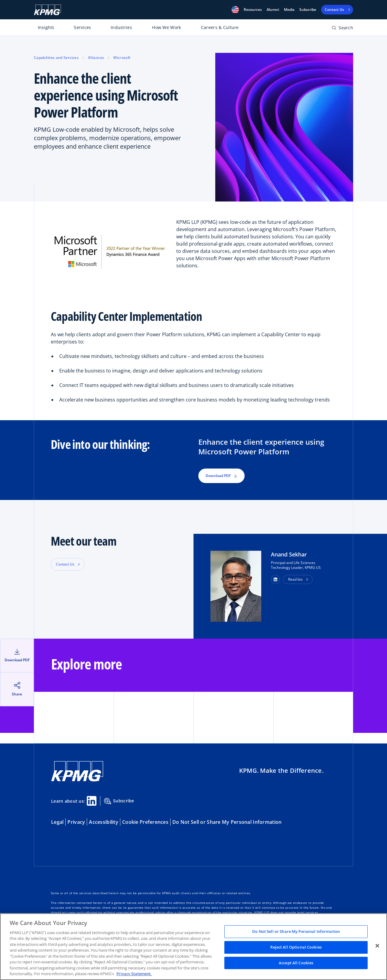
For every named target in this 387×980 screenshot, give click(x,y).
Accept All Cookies (296, 963)
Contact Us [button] (65, 564)
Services (82, 27)
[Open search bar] (342, 29)
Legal (57, 822)
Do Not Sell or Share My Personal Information (227, 822)
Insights (46, 27)
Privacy (76, 822)
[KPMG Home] (47, 10)
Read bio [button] (295, 579)
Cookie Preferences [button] (145, 822)
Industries (121, 27)
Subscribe (308, 10)
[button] (235, 10)
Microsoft (122, 58)
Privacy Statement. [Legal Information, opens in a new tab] (134, 974)
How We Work (166, 27)
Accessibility (104, 822)
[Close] (377, 946)
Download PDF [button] (221, 476)
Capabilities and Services (56, 58)
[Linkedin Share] (92, 801)
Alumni (273, 10)
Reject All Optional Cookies (296, 947)
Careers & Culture (220, 27)
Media (289, 10)
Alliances (96, 58)
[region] (193, 947)
